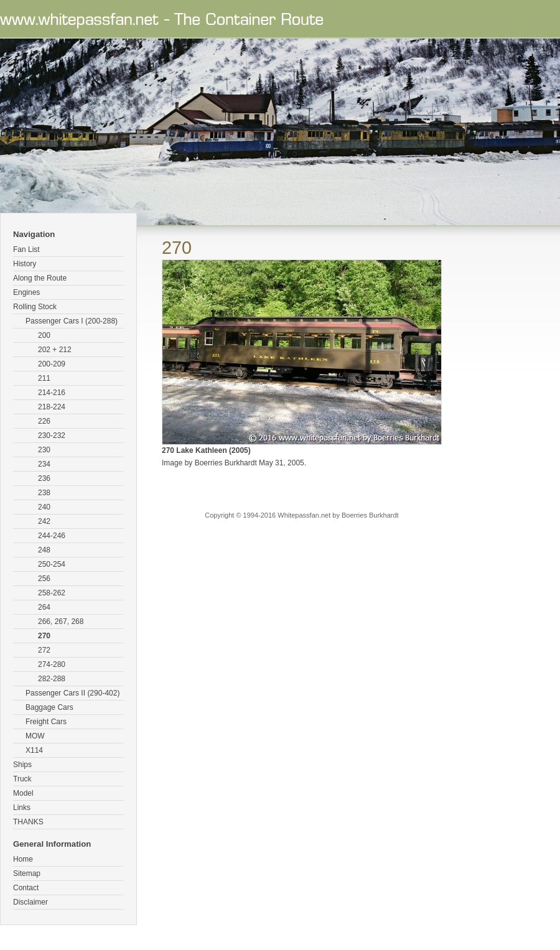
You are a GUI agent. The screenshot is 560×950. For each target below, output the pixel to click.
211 (44, 378)
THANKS (28, 822)
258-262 (52, 593)
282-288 (52, 679)
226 (44, 421)
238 (44, 493)
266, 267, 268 (61, 622)
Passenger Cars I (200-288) (72, 321)
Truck (22, 779)
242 (44, 521)
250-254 (52, 564)
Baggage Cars (49, 707)
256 (44, 579)
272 (44, 650)
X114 (34, 750)
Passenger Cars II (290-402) (72, 693)
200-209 (52, 364)
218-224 (52, 407)
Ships (22, 765)
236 (44, 478)
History (25, 264)
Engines (26, 292)
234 (44, 464)
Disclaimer (30, 902)
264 (44, 607)
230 (44, 450)
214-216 (52, 393)
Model (23, 793)
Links (22, 808)
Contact (26, 888)
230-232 (52, 435)
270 (44, 636)
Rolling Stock (35, 307)
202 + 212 (55, 350)
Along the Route (40, 278)
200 (44, 335)
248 (44, 550)
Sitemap (27, 873)
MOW (35, 736)
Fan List (26, 249)
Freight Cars (46, 722)
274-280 (52, 664)
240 (44, 507)
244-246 (52, 536)
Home (23, 859)
